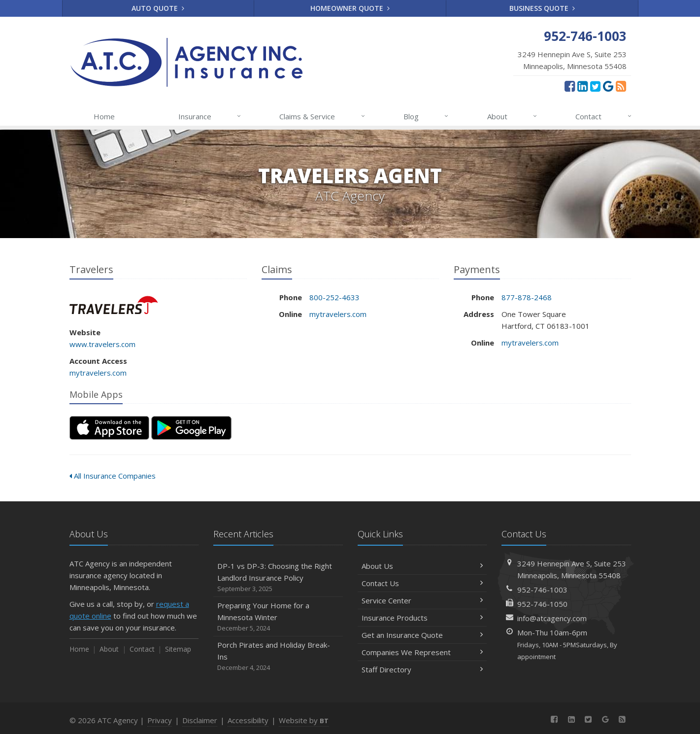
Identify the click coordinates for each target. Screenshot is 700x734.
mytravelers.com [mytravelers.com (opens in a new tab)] (98, 373)
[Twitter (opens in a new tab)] (595, 86)
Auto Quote (158, 8)
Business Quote (542, 8)
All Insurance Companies (113, 476)
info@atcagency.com (552, 618)
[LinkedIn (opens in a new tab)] (583, 86)
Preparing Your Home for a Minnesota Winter (278, 617)
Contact (604, 116)
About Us (422, 566)
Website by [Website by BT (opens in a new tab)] (304, 720)
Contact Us (422, 583)
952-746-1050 (542, 604)
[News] (621, 86)
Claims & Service (322, 116)
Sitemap (178, 649)
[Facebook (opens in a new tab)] (570, 86)
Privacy (160, 720)
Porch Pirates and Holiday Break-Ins (278, 656)
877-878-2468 (527, 297)
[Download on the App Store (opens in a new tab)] (109, 428)
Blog (426, 116)
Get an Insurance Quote (422, 635)
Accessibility (248, 720)
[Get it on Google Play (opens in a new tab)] (191, 428)
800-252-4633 (334, 297)
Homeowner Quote (350, 8)
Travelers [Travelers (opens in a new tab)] (114, 305)
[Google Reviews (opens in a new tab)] (608, 86)
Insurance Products (422, 618)
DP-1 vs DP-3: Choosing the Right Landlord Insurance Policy (278, 577)
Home (104, 116)
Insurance (210, 116)
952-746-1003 (542, 590)
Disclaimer (200, 720)
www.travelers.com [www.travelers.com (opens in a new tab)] (102, 344)
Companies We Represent (422, 652)
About (513, 116)
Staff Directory (422, 669)
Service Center (422, 600)
